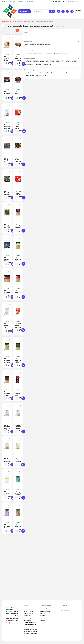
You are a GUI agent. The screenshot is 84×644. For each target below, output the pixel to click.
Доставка (12, 2)
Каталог (24, 11)
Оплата (5, 2)
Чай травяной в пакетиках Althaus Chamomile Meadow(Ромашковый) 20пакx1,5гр (42, 548)
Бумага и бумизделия (30, 618)
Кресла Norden (28, 613)
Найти (52, 11)
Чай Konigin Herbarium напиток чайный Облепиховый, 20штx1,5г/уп (69, 510)
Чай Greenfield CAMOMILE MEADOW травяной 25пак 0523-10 (42, 398)
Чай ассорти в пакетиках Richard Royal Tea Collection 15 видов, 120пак (43, 100)
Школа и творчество (30, 629)
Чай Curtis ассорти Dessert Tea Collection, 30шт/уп (69, 174)
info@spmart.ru (75, 2)
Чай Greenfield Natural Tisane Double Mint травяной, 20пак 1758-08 (69, 547)
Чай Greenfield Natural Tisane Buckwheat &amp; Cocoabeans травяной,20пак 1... (69, 585)
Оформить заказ (45, 611)
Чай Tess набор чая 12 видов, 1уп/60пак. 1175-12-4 (69, 136)
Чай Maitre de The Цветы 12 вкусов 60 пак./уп (43, 62)
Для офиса (27, 620)
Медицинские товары (31, 631)
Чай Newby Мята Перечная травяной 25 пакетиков (42, 360)
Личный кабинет (45, 609)
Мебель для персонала (31, 636)
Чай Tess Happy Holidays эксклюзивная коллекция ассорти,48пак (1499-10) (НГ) (69, 212)
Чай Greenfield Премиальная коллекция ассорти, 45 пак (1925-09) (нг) (43, 249)
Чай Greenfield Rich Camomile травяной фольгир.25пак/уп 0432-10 (69, 286)
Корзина (42, 620)
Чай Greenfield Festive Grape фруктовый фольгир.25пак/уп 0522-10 (69, 249)
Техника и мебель (29, 622)
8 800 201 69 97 (59, 2)
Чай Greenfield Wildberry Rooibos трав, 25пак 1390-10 (43, 435)
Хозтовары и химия (30, 625)
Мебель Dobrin (28, 611)
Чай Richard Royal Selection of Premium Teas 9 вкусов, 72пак (43, 286)
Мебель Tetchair (29, 609)
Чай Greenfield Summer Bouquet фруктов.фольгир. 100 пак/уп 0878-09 (43, 324)
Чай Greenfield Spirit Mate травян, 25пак (68, 397)
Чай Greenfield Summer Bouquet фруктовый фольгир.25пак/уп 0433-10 (68, 324)
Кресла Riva (27, 616)
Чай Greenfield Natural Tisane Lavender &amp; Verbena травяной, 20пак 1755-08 (42, 585)
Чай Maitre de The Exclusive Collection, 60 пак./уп (69, 99)
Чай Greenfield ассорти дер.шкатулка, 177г (67, 62)
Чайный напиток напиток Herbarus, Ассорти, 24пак (42, 136)
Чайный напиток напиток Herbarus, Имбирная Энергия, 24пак (43, 510)
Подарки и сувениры (30, 634)
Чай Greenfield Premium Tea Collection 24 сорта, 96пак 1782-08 (43, 212)
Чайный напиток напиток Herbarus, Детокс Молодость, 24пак (42, 473)
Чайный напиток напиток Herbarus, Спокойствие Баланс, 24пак (68, 473)
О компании (30, 2)
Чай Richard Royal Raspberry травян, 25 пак (69, 435)
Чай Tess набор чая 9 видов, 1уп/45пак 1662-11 (43, 174)
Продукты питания (30, 627)
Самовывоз (21, 2)
